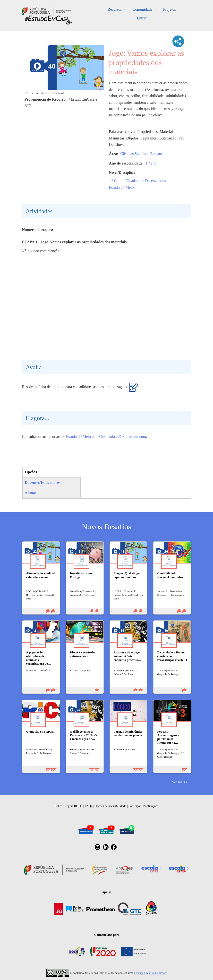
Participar (135, 806)
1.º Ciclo (116, 181)
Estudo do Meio (121, 187)
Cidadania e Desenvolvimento (149, 181)
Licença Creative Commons (151, 973)
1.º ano (151, 163)
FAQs (88, 806)
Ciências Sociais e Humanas (142, 154)
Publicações (151, 806)
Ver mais (178, 782)
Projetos (169, 9)
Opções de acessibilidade (110, 806)
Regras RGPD (73, 806)
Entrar (142, 18)
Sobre (58, 806)
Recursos (115, 9)
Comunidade (143, 9)
